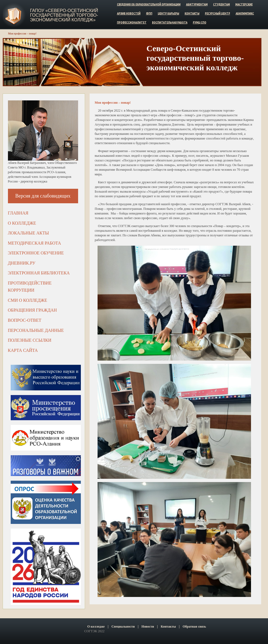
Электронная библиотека (39, 273)
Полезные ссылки (30, 340)
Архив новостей (129, 13)
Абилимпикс (245, 13)
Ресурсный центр (218, 13)
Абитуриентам (197, 4)
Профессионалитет (132, 22)
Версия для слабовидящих (43, 196)
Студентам (222, 4)
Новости (148, 626)
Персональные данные (36, 330)
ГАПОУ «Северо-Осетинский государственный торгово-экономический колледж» (64, 15)
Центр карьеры (169, 13)
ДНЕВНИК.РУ (22, 263)
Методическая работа (35, 243)
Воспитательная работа (170, 22)
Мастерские (244, 4)
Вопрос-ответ (25, 320)
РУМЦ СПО (200, 22)
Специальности (123, 626)
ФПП (149, 13)
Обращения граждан (32, 310)
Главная (18, 213)
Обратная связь (194, 626)
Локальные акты (28, 233)
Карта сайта (23, 350)
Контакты (192, 13)
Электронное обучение (36, 253)
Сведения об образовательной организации (149, 4)
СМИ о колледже (28, 300)
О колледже (22, 223)
